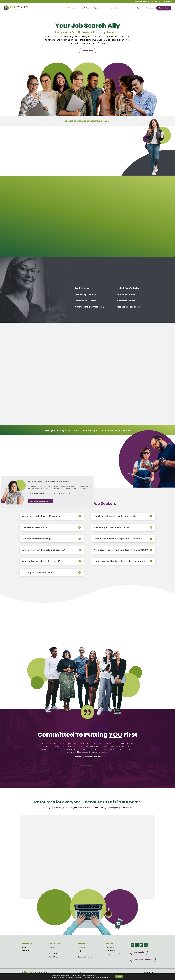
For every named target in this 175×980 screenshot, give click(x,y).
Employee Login (156, 2)
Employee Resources (140, 2)
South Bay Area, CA (111, 951)
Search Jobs (164, 8)
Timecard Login (167, 2)
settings (104, 978)
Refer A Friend (54, 957)
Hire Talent (85, 8)
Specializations (100, 8)
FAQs (51, 951)
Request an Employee (143, 959)
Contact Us (150, 8)
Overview (52, 948)
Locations (115, 8)
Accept (119, 977)
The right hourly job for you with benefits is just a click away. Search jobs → (88, 430)
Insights (138, 8)
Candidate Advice (55, 954)
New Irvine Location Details (41, 501)
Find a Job (72, 8)
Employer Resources (85, 957)
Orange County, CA (111, 948)
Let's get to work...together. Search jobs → (87, 121)
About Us (127, 8)
